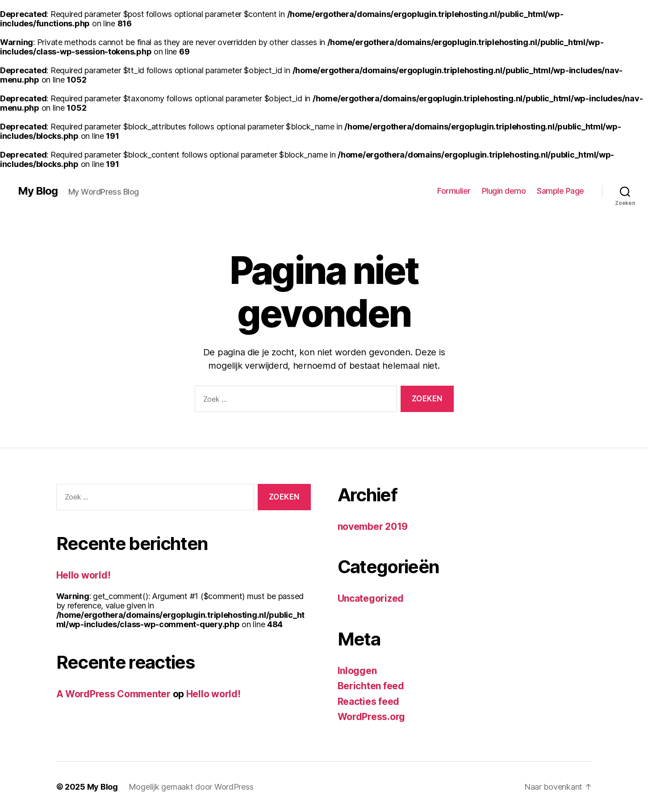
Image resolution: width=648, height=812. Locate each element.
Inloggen (357, 671)
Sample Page (560, 191)
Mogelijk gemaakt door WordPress (191, 787)
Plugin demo (504, 191)
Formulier (454, 191)
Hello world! (84, 575)
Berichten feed (371, 686)
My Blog (38, 191)
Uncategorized (371, 598)
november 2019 (373, 527)
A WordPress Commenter (113, 694)
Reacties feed (369, 702)
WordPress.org (372, 717)
